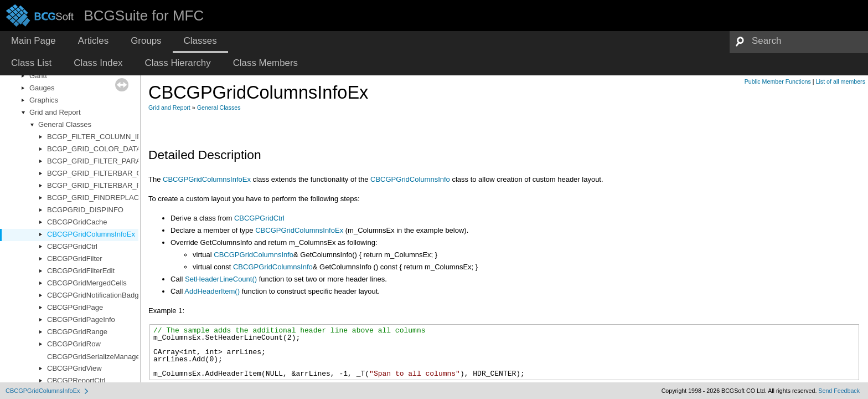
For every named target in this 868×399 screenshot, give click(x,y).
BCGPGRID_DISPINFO (85, 210)
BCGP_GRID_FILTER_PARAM (97, 161)
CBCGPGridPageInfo (81, 319)
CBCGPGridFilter (75, 259)
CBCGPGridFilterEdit (81, 271)
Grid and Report (55, 112)
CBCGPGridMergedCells (87, 283)
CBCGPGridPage (75, 307)
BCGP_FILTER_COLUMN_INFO (100, 137)
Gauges (42, 88)
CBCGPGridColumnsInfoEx (91, 234)
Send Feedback (839, 391)
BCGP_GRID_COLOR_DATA (94, 149)
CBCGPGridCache (77, 222)
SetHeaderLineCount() (221, 279)
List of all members (841, 81)
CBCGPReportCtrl (76, 380)
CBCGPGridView (74, 368)
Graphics (44, 100)
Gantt (38, 76)
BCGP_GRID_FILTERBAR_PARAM (104, 185)
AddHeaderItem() (212, 291)
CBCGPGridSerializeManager (95, 357)
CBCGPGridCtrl (72, 246)
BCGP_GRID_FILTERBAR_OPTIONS (108, 173)
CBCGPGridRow (74, 344)
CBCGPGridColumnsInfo (410, 179)
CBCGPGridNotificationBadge (95, 295)
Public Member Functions (778, 81)
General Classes (65, 124)
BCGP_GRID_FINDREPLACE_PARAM (110, 198)
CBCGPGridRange (77, 332)
